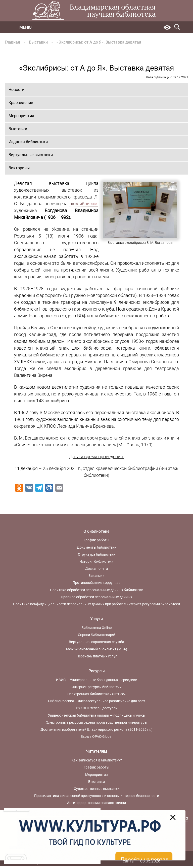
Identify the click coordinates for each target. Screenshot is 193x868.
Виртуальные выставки (31, 155)
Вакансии (96, 576)
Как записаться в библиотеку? (97, 760)
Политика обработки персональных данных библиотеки (97, 590)
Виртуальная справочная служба (96, 642)
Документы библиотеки (97, 547)
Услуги (96, 619)
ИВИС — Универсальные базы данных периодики (97, 680)
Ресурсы (97, 671)
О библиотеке (96, 531)
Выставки (38, 42)
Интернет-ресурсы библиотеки (96, 687)
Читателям (96, 751)
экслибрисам (84, 204)
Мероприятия (21, 116)
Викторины (19, 168)
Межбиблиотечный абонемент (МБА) (97, 649)
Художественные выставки (97, 789)
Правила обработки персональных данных (96, 597)
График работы (96, 540)
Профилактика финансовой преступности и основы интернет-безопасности (97, 796)
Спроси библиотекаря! (96, 635)
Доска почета (97, 569)
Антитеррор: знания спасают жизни (96, 803)
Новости (16, 90)
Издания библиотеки (28, 142)
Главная (12, 42)
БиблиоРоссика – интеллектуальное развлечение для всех (96, 701)
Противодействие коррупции (97, 583)
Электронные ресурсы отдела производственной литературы (97, 722)
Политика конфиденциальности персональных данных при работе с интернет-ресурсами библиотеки (96, 604)
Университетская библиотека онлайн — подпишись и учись (96, 715)
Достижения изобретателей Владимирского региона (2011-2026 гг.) (96, 729)
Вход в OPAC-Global (96, 737)
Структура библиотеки (97, 554)
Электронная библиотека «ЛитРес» (96, 694)
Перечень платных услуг (97, 656)
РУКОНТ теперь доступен (97, 708)
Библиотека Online (96, 628)
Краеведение (21, 103)
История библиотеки (96, 561)
